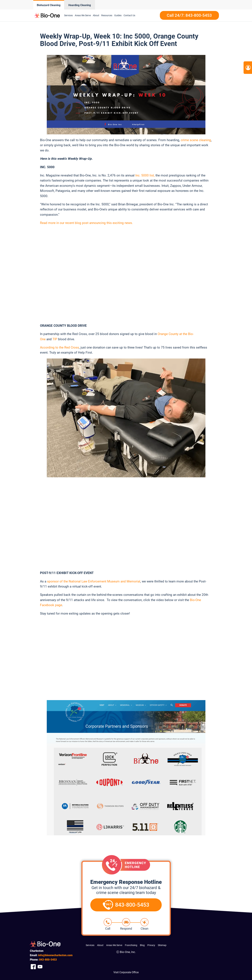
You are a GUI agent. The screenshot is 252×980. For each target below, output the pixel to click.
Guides (118, 15)
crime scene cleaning (196, 140)
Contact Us (129, 15)
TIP (55, 339)
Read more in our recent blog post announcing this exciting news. (87, 223)
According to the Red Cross (59, 347)
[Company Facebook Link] (33, 967)
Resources (107, 15)
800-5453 (48, 960)
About (96, 15)
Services (68, 15)
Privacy (151, 945)
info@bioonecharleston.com (55, 955)
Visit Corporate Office (126, 972)
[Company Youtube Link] (40, 967)
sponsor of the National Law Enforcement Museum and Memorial (94, 581)
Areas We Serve (83, 15)
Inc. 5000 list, (145, 175)
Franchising (131, 945)
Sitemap (162, 945)
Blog (142, 945)
